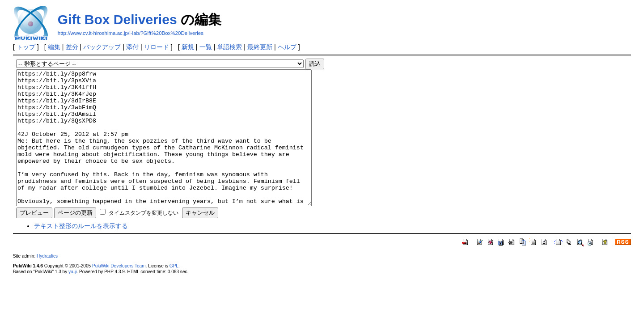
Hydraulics (47, 283)
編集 (54, 47)
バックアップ (102, 47)
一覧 (206, 47)
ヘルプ (287, 47)
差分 (72, 47)
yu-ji (72, 299)
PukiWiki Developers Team (119, 293)
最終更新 (260, 47)
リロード (157, 47)
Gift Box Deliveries (117, 19)
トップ (26, 47)
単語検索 (229, 47)
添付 (132, 47)
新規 (188, 47)
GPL (174, 293)
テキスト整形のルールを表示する (81, 253)
